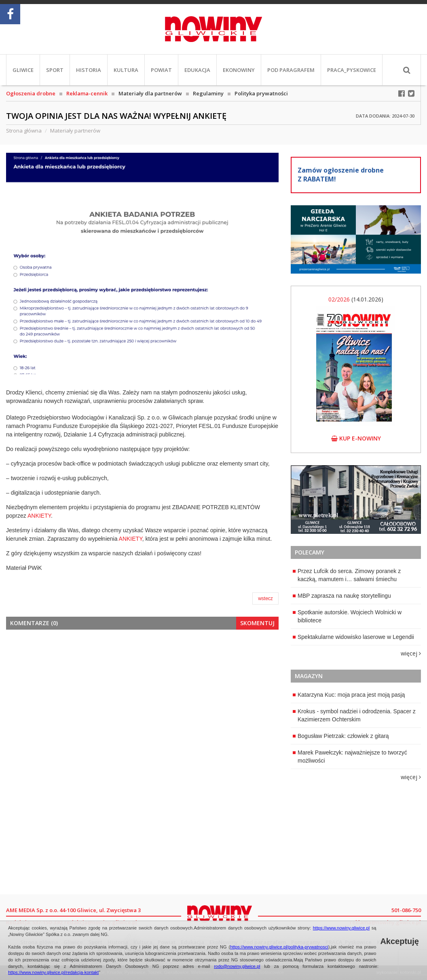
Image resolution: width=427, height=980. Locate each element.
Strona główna (24, 131)
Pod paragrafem (291, 70)
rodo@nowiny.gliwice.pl (237, 966)
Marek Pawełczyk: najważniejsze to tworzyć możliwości (350, 757)
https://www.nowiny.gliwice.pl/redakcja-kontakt (53, 972)
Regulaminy (208, 93)
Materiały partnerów (75, 131)
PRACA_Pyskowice (352, 70)
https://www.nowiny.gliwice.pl (341, 928)
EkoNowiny (239, 70)
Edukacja (197, 70)
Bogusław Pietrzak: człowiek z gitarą (341, 736)
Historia (89, 70)
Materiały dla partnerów (150, 93)
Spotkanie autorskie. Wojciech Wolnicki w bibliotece (347, 616)
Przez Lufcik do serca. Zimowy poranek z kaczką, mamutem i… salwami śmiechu (347, 575)
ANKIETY (39, 516)
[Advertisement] (142, 696)
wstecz (265, 599)
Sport (55, 70)
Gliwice (23, 70)
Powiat (161, 70)
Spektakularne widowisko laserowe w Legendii (353, 637)
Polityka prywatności (261, 93)
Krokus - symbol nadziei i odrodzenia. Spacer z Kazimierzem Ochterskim (354, 715)
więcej (411, 653)
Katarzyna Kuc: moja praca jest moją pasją (349, 695)
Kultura (126, 70)
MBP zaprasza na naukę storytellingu (342, 596)
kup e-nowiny (356, 438)
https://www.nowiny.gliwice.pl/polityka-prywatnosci (279, 947)
